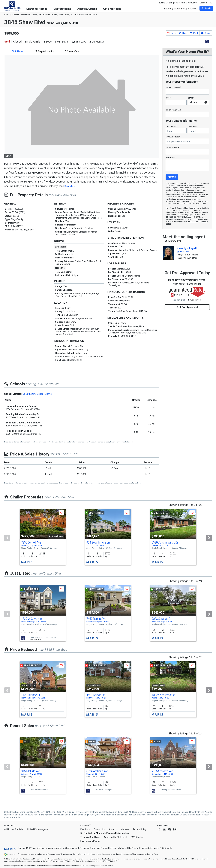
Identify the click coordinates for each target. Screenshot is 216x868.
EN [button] (212, 3)
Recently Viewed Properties (180, 9)
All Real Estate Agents (37, 829)
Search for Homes (38, 9)
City (168, 98)
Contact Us (99, 829)
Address (173, 87)
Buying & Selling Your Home (172, 3)
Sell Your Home (63, 9)
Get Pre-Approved (187, 307)
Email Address (173, 137)
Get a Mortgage (113, 9)
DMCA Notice (137, 837)
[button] (206, 8)
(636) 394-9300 (184, 258)
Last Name (193, 126)
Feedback (85, 829)
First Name (171, 126)
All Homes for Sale (13, 829)
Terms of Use (193, 222)
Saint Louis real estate (157, 815)
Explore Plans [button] (153, 854)
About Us (192, 3)
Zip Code (173, 110)
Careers (204, 3)
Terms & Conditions (90, 837)
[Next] (209, 538)
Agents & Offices (88, 9)
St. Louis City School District (37, 394)
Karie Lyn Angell (187, 248)
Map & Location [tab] (45, 51)
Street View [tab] (72, 51)
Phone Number (173, 147)
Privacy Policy (140, 829)
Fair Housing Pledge (90, 841)
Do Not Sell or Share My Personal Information (105, 833)
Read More (70, 186)
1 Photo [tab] (18, 51)
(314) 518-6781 (184, 255)
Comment (170, 158)
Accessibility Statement (115, 837)
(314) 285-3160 (35, 639)
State (191, 98)
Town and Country (189, 812)
